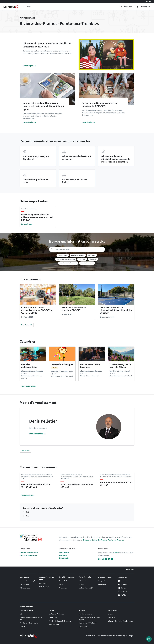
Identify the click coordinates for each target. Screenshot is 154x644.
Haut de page (130, 570)
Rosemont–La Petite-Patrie (87, 623)
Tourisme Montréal (85, 588)
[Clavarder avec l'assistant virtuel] (149, 639)
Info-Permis (93, 259)
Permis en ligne (63, 255)
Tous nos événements (28, 386)
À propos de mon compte (28, 581)
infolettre (116, 553)
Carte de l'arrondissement (28, 555)
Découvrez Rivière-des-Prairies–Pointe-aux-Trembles (103, 540)
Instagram (123, 584)
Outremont (82, 610)
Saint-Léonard (113, 610)
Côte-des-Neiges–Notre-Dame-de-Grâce (31, 618)
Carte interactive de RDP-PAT (68, 263)
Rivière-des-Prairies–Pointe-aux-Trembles (89, 618)
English (148, 2)
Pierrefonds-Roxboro (85, 614)
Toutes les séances (27, 495)
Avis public (82, 259)
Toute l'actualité (27, 325)
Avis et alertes (24, 584)
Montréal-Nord (54, 625)
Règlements (92, 255)
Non (28, 516)
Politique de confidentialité (106, 636)
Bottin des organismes (78, 255)
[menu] (27, 7)
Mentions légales (122, 636)
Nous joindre (43, 583)
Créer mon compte (25, 588)
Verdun (110, 614)
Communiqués (64, 558)
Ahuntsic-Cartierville (26, 610)
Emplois (62, 584)
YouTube (122, 595)
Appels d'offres (64, 553)
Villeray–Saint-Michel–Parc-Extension (120, 621)
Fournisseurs (63, 588)
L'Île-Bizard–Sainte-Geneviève (29, 623)
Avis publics (63, 555)
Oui (27, 512)
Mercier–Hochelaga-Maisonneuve (60, 621)
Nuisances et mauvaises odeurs (66, 259)
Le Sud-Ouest (54, 618)
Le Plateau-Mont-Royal (57, 614)
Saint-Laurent (83, 627)
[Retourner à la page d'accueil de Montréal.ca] (11, 7)
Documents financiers (87, 263)
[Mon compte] (143, 7)
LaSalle (52, 610)
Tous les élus (25, 451)
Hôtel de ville (83, 581)
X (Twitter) (123, 592)
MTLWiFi (81, 584)
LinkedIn (122, 588)
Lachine (22, 627)
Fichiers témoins (90, 636)
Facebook (122, 581)
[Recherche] (126, 7)
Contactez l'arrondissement (29, 553)
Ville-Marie (112, 618)
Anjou (22, 614)
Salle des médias (45, 587)
